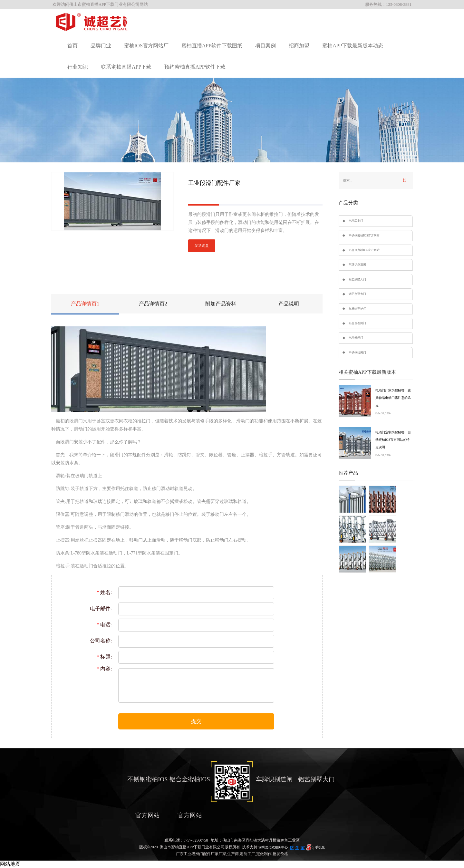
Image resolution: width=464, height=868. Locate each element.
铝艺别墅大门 (357, 279)
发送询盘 (202, 246)
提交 (196, 721)
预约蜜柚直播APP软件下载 (195, 67)
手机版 (320, 847)
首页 (72, 46)
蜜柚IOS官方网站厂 (146, 46)
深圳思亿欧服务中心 (273, 847)
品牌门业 (101, 46)
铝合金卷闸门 (357, 323)
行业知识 (78, 67)
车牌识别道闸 (357, 265)
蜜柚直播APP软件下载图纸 (212, 46)
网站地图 (10, 864)
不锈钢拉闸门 (357, 352)
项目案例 (266, 46)
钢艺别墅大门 (357, 294)
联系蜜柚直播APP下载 (126, 67)
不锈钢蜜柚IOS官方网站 (364, 236)
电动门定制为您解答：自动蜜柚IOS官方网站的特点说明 (393, 440)
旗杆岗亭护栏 (357, 309)
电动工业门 (356, 221)
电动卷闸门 (356, 338)
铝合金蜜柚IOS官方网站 (364, 250)
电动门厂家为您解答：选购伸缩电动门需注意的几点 (393, 398)
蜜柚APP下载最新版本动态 (353, 46)
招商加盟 (299, 46)
